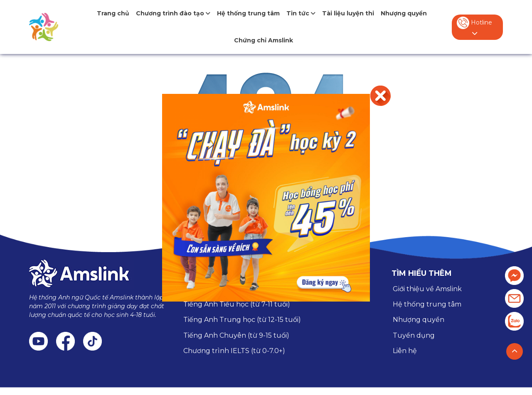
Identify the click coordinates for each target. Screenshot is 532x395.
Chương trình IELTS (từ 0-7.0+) (234, 351)
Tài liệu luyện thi (348, 13)
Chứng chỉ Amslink (264, 40)
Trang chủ (113, 13)
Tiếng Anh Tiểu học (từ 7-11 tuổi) (237, 304)
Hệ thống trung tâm (248, 13)
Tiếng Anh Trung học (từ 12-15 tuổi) (242, 320)
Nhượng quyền (404, 13)
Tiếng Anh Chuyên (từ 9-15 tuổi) (236, 335)
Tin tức (301, 13)
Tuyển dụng (414, 335)
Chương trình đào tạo (173, 13)
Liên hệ (405, 351)
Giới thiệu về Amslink (427, 289)
